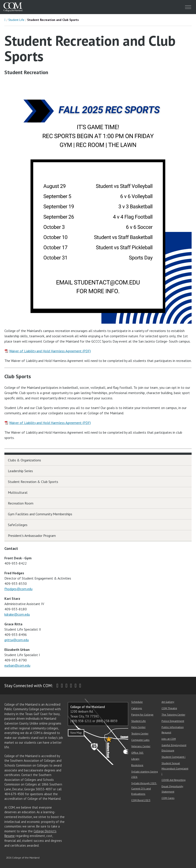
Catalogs (137, 708)
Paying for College (142, 715)
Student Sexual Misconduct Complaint (175, 766)
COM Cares (168, 798)
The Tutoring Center (173, 715)
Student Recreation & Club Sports (33, 482)
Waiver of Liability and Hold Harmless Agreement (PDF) (50, 351)
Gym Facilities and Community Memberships (40, 514)
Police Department (173, 721)
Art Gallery (168, 702)
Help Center (138, 727)
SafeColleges (18, 525)
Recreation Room (21, 503)
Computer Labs (140, 740)
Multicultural (18, 492)
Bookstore (137, 765)
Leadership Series (20, 471)
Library (135, 759)
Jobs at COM (169, 739)
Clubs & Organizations (24, 460)
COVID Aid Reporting (174, 780)
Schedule (137, 702)
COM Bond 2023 (141, 800)
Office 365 (137, 753)
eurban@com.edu (17, 665)
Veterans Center (141, 746)
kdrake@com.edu (17, 614)
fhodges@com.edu (18, 589)
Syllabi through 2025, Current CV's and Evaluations (144, 788)
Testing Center (140, 733)
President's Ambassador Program (32, 536)
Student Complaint (173, 757)
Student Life (16, 20)
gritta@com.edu (17, 640)
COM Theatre (169, 708)
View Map (76, 733)
